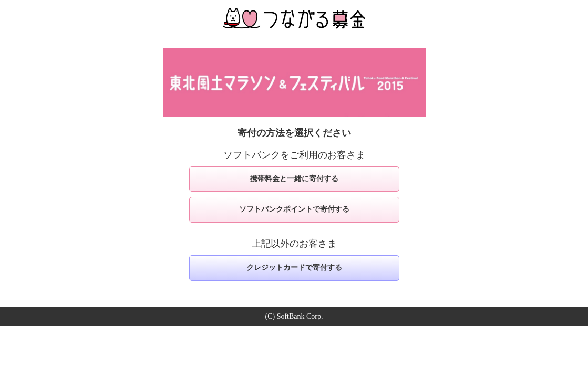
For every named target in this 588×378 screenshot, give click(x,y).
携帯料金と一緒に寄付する (294, 179)
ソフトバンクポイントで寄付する (294, 209)
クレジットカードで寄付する (294, 267)
